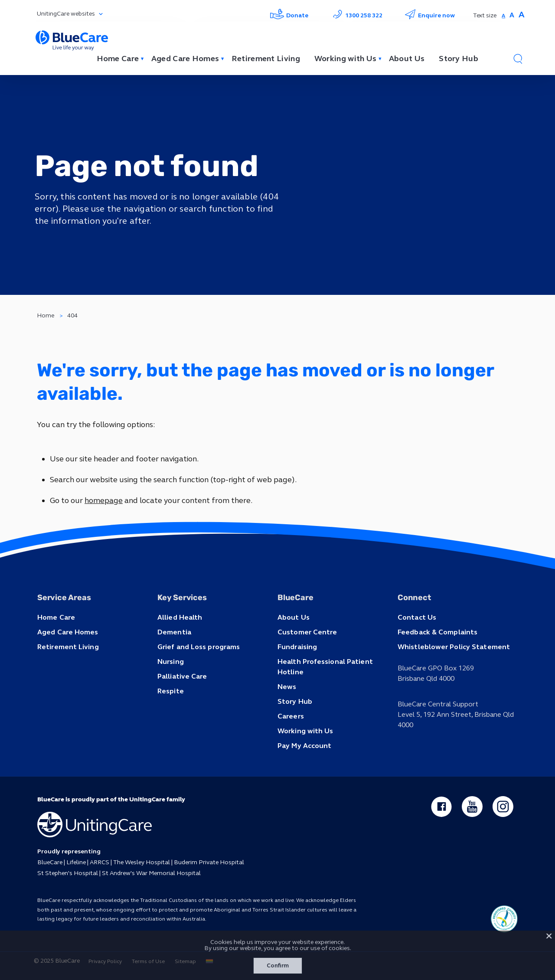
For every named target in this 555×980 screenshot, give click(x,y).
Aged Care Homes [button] (68, 632)
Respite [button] (171, 691)
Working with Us (346, 59)
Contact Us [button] (417, 617)
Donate (289, 15)
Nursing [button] (171, 661)
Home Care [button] (56, 617)
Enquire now (430, 15)
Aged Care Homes (185, 59)
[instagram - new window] (503, 807)
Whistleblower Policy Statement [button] (454, 647)
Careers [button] (291, 716)
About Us (407, 59)
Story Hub (459, 59)
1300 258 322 (356, 15)
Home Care (118, 59)
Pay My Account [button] (304, 746)
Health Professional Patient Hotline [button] (325, 667)
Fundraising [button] (297, 647)
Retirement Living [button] (68, 647)
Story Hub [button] (295, 701)
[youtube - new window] (472, 807)
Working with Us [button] (305, 731)
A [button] (503, 16)
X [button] (549, 936)
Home (46, 315)
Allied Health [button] (180, 617)
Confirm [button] (278, 966)
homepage (104, 500)
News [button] (287, 687)
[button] (518, 59)
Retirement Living (266, 59)
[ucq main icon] (504, 919)
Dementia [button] (174, 632)
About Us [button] (294, 617)
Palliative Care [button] (182, 676)
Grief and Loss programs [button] (199, 647)
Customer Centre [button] (307, 632)
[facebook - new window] (441, 807)
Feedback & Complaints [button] (437, 632)
